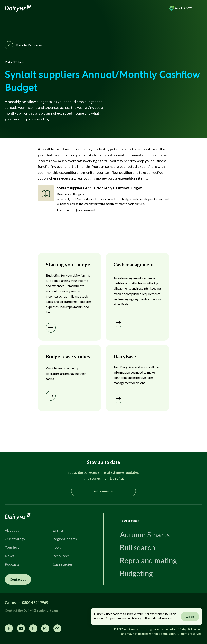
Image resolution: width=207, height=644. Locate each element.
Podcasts (12, 564)
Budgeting (136, 573)
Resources (61, 556)
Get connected (103, 491)
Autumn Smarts (145, 535)
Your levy (12, 547)
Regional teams (65, 539)
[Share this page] (57, 628)
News (10, 556)
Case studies (63, 564)
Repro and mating (148, 560)
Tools (57, 547)
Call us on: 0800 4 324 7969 (26, 603)
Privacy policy (140, 618)
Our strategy (15, 539)
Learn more (64, 210)
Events (58, 530)
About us (12, 530)
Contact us (18, 579)
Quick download (85, 210)
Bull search (138, 547)
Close (190, 616)
